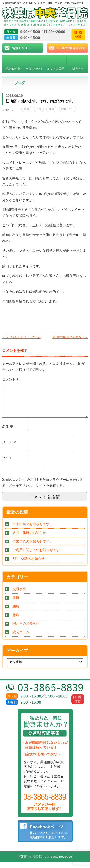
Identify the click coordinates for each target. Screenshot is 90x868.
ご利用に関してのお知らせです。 (38, 556)
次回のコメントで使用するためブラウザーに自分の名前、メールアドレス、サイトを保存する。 (42, 488)
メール (9, 448)
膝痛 (51, 109)
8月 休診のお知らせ (29, 564)
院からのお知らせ (26, 629)
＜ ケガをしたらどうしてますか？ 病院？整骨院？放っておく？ (23, 337)
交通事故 (19, 595)
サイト (7, 463)
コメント (11, 379)
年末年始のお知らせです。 (33, 530)
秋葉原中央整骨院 (30, 862)
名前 (8, 432)
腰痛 (39, 109)
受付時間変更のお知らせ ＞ (70, 337)
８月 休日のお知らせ (29, 538)
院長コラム (67, 109)
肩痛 (26, 109)
